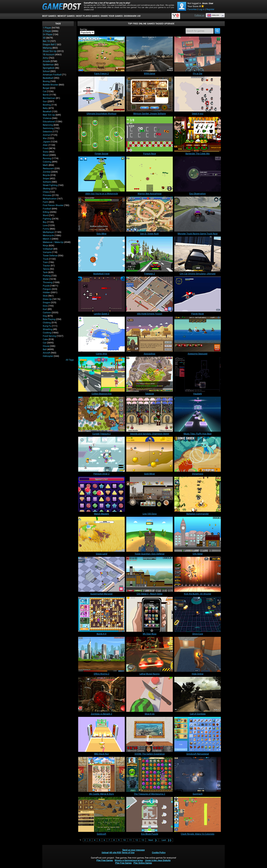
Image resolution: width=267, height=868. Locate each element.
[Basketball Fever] (101, 254)
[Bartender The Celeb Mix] (198, 134)
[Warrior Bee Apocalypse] (150, 174)
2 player (47, 31)
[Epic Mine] (101, 214)
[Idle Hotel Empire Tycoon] (150, 294)
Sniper (46, 179)
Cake (45, 339)
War (45, 138)
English (213, 15)
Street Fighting (50, 185)
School (46, 71)
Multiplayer (48, 232)
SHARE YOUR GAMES (112, 16)
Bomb (46, 95)
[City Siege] (198, 534)
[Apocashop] (150, 334)
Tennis (46, 269)
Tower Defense (50, 256)
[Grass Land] (101, 534)
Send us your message (133, 850)
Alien (45, 145)
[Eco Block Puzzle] (150, 814)
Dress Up (47, 299)
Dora (45, 306)
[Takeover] (150, 374)
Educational (49, 122)
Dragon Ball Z (50, 44)
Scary (46, 152)
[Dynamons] (198, 454)
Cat (45, 91)
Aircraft (47, 353)
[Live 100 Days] (150, 494)
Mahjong (47, 48)
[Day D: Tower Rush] (150, 214)
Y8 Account (49, 55)
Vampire (47, 252)
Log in (202, 9)
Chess (46, 192)
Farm (46, 202)
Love (45, 225)
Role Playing (49, 319)
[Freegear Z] (150, 254)
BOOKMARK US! (132, 16)
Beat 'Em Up (49, 115)
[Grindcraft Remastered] (198, 734)
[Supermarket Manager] (101, 574)
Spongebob (49, 68)
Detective (47, 132)
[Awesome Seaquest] (198, 334)
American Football (52, 75)
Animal (46, 135)
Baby (45, 108)
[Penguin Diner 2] (101, 454)
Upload (105, 853)
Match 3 (47, 239)
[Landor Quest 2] (101, 294)
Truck (46, 259)
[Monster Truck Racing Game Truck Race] (198, 214)
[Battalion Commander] (198, 494)
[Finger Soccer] (101, 134)
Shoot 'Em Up (50, 51)
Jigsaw (46, 142)
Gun (45, 101)
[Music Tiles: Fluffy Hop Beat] (198, 414)
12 (137, 840)
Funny (46, 229)
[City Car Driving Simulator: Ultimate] (198, 254)
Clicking (47, 323)
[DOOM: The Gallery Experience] (150, 734)
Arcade (46, 61)
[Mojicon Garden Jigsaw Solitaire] (150, 94)
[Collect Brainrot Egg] (101, 374)
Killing (46, 212)
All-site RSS (115, 853)
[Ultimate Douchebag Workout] (101, 94)
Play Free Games (105, 860)
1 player (47, 28)
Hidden (46, 292)
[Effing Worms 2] (101, 654)
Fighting (47, 219)
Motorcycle (48, 235)
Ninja (46, 246)
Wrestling (48, 329)
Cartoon (47, 313)
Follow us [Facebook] (199, 15)
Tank (45, 272)
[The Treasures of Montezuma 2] (150, 774)
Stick (45, 296)
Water (46, 279)
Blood (46, 155)
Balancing (48, 125)
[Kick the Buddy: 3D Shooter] (198, 574)
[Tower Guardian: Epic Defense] (150, 534)
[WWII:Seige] (150, 54)
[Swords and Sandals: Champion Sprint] (150, 414)
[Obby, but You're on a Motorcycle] (101, 174)
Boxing (46, 81)
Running (47, 158)
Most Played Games (88, 16)
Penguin (47, 289)
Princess (47, 195)
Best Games (49, 16)
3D (44, 38)
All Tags (70, 360)
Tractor (46, 266)
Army (46, 58)
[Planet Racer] (198, 294)
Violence (47, 118)
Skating (47, 189)
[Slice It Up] (150, 694)
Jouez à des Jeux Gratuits (158, 860)
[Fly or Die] (198, 54)
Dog (45, 316)
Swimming (48, 128)
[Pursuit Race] (150, 134)
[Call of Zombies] (198, 694)
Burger (46, 88)
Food (45, 148)
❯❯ (166, 840)
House (46, 346)
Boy (45, 222)
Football (47, 209)
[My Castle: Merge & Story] (101, 774)
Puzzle (46, 286)
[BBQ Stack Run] (101, 734)
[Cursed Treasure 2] (101, 414)
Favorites (192, 9)
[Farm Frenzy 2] (101, 54)
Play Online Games (143, 863)
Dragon (47, 302)
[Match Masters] (101, 494)
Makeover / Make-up (53, 242)
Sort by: (84, 29)
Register (210, 9)
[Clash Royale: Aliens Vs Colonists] (198, 814)
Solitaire (47, 182)
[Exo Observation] (198, 174)
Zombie (47, 172)
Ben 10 (46, 41)
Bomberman (49, 98)
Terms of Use (128, 853)
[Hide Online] (198, 654)
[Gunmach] (198, 774)
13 (143, 840)
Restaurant (48, 168)
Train (45, 262)
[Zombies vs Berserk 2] (101, 694)
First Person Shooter (53, 205)
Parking (47, 276)
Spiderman (48, 65)
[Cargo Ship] (101, 334)
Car (45, 343)
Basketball (48, 78)
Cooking (47, 333)
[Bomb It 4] (101, 614)
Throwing (48, 282)
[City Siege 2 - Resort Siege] (150, 574)
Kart (45, 309)
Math (45, 165)
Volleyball (48, 249)
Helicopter (48, 356)
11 (131, 840)
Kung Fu (47, 326)
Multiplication (50, 199)
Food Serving (49, 336)
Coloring (47, 162)
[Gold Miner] (150, 454)
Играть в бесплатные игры (129, 860)
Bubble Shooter (50, 85)
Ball (45, 349)
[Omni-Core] (198, 614)
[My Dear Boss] (150, 614)
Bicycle (46, 175)
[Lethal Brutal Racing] (150, 654)
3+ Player (48, 34)
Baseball (47, 112)
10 (124, 840)
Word (46, 215)
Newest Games (66, 16)
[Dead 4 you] (198, 94)
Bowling (47, 105)
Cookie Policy (159, 853)
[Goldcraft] (101, 814)
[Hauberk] (198, 374)
